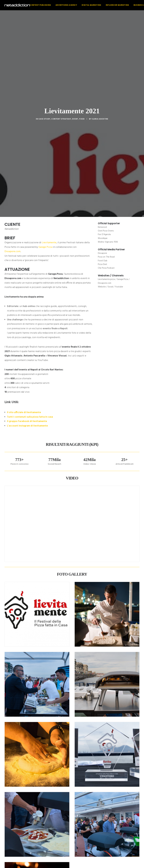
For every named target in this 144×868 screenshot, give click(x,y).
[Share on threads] (65, 788)
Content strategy (61, 44)
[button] (66, 831)
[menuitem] (41, 5)
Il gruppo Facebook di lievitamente (27, 271)
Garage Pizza (45, 97)
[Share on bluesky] (79, 788)
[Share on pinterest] (68, 788)
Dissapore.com (12, 101)
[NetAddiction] (17, 5)
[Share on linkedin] (72, 788)
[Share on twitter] (61, 788)
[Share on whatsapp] (76, 788)
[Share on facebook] (57, 788)
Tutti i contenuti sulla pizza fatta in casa (30, 267)
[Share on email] (87, 788)
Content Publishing (40, 5)
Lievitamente (49, 92)
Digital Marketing (91, 5)
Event (75, 44)
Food (82, 44)
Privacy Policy (85, 856)
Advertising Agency (66, 5)
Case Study (44, 44)
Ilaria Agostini (100, 44)
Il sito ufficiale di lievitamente (24, 262)
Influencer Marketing (117, 5)
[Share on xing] (83, 788)
